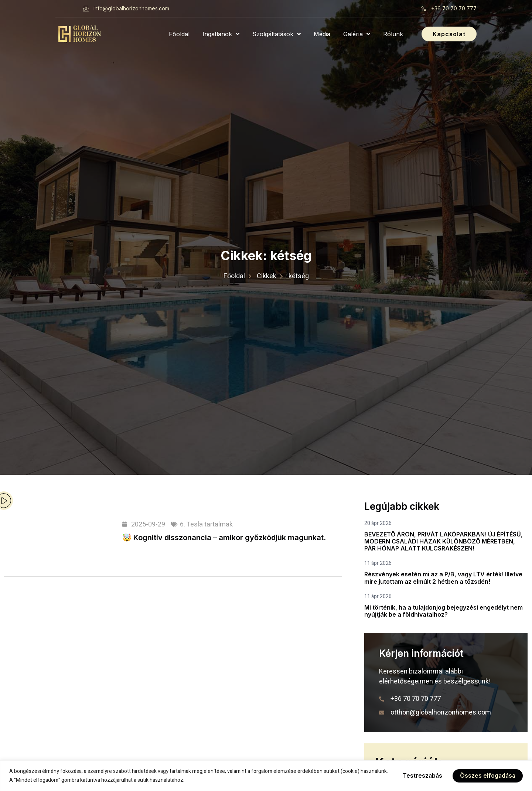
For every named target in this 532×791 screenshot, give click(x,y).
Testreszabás (421, 776)
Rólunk (393, 34)
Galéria (357, 34)
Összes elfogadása (487, 776)
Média (322, 34)
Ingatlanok (221, 34)
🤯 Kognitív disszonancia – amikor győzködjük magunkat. (224, 538)
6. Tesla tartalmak (206, 524)
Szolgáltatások (277, 34)
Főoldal (179, 34)
